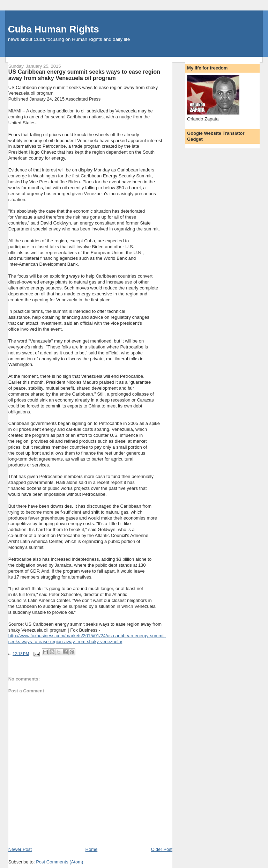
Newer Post (20, 849)
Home (92, 849)
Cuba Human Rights (54, 29)
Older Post (162, 849)
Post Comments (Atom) (59, 862)
